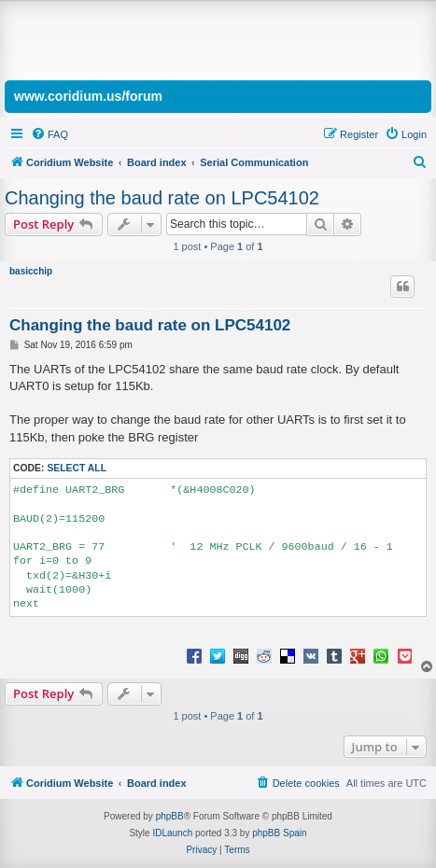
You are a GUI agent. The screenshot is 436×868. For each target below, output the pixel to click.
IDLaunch (172, 833)
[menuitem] (49, 134)
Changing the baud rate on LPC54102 (162, 198)
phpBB (170, 816)
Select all (77, 468)
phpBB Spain (279, 833)
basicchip (31, 271)
